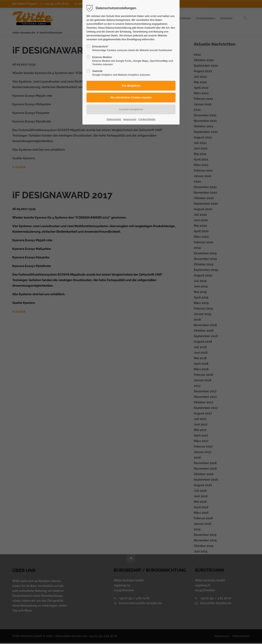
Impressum (130, 119)
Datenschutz (114, 119)
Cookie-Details (147, 119)
